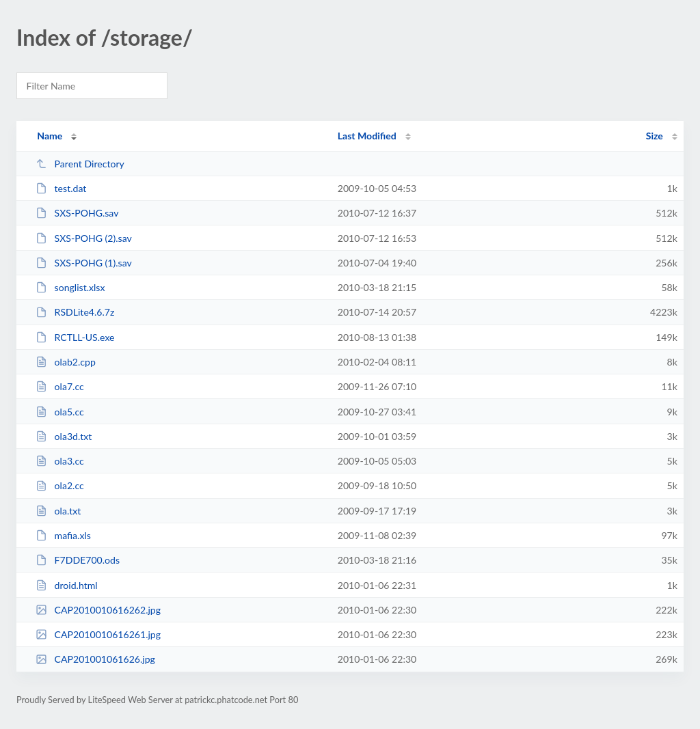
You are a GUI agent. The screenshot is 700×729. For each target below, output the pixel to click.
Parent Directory (80, 164)
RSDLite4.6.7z (75, 312)
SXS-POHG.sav (77, 213)
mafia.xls (63, 535)
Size (655, 136)
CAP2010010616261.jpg (98, 634)
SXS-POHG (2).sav (84, 238)
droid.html (66, 585)
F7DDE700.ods (78, 560)
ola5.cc (60, 412)
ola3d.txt (64, 436)
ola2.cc (60, 485)
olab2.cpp (66, 362)
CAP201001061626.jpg (95, 659)
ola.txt (58, 511)
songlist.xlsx (70, 287)
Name (50, 136)
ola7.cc (60, 386)
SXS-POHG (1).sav (84, 263)
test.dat (61, 188)
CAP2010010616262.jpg (98, 610)
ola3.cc (60, 461)
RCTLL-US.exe (75, 337)
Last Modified (367, 136)
